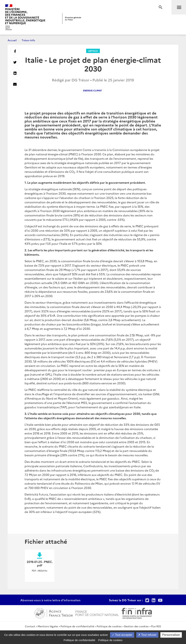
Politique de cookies (109, 626)
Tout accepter (122, 635)
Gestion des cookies (136, 626)
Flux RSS (156, 626)
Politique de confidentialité (77, 626)
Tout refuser (147, 635)
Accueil (12, 40)
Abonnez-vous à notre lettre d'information (50, 600)
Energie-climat (92, 90)
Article (93, 51)
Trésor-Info (28, 40)
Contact (30, 626)
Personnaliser (171, 635)
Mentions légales (48, 626)
